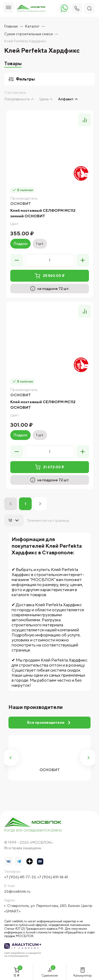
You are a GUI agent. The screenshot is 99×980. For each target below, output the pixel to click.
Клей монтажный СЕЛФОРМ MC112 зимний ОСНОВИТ (43, 213)
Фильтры (22, 79)
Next (88, 758)
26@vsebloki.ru (17, 891)
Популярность (17, 99)
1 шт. (40, 244)
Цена (44, 99)
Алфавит (66, 99)
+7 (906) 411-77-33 (20, 877)
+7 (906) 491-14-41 (53, 877)
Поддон (20, 244)
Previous (11, 758)
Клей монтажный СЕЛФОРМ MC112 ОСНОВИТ (43, 405)
